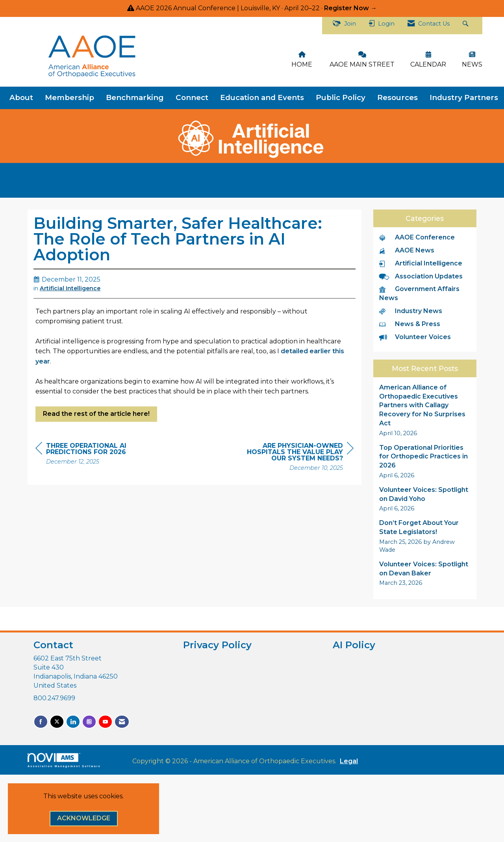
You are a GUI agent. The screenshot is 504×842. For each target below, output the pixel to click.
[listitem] (425, 410)
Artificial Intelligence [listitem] (421, 263)
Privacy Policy (217, 645)
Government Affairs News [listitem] (419, 293)
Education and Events (262, 97)
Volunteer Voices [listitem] (415, 337)
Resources (397, 97)
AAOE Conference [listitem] (417, 237)
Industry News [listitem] (411, 311)
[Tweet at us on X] (57, 722)
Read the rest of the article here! (96, 414)
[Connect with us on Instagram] (89, 722)
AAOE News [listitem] (407, 250)
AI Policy (354, 645)
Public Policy (341, 97)
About (21, 97)
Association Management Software (64, 760)
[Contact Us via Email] (122, 722)
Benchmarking (135, 97)
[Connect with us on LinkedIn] (73, 722)
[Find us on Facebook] (41, 722)
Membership (69, 97)
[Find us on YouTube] (105, 722)
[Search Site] (466, 26)
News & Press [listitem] (410, 324)
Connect (192, 97)
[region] (295, 458)
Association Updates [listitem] (421, 276)
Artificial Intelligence (70, 288)
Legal (349, 761)
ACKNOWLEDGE (84, 818)
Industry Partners (464, 97)
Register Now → (350, 8)
